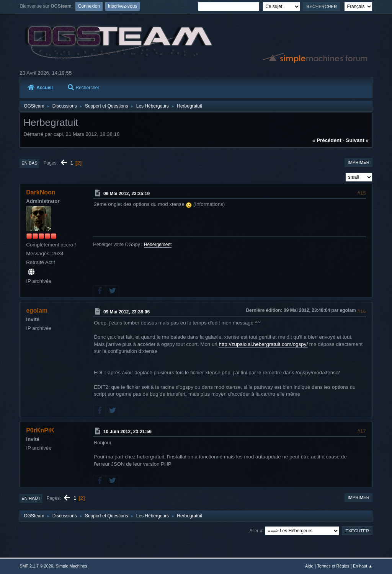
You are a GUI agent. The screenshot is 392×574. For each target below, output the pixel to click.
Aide (309, 566)
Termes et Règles (333, 566)
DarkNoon (41, 192)
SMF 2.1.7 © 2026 (36, 566)
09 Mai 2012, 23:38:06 (127, 312)
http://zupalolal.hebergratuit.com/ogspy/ (263, 344)
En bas (29, 163)
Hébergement (158, 245)
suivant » (357, 140)
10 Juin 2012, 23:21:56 (127, 432)
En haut (31, 498)
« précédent (327, 140)
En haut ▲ (363, 566)
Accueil (40, 88)
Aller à (256, 530)
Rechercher (84, 88)
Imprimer (359, 162)
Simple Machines (72, 566)
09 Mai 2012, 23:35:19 (127, 194)
